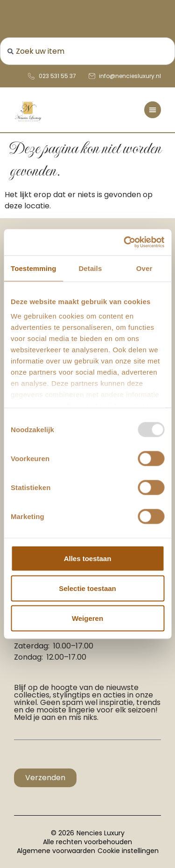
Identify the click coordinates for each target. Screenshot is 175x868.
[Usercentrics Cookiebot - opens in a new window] (125, 242)
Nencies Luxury (101, 833)
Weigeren (87, 618)
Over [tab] (144, 268)
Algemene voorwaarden (56, 851)
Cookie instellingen (128, 851)
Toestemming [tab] (34, 268)
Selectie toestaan (87, 588)
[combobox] (87, 51)
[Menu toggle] (153, 110)
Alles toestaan (88, 558)
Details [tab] (90, 268)
